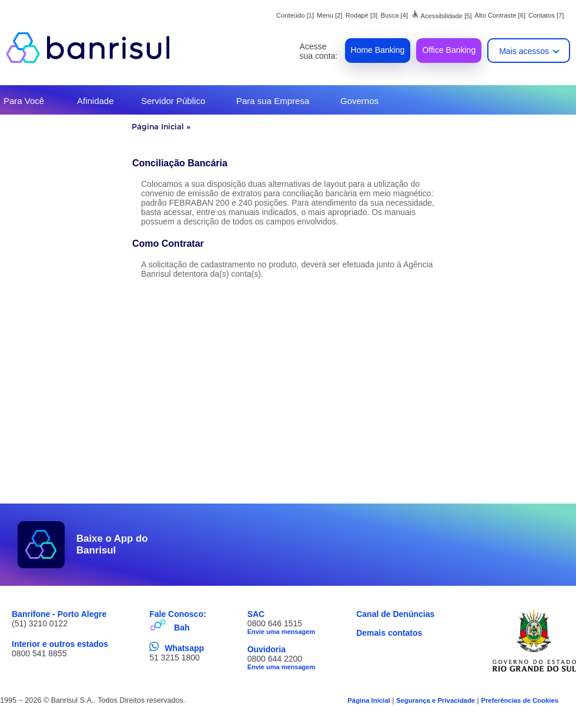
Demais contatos (389, 633)
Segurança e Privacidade (436, 700)
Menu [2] (330, 15)
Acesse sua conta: (319, 51)
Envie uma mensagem (282, 632)
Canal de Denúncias (395, 614)
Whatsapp (184, 648)
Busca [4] (394, 15)
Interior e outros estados (60, 644)
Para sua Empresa (273, 101)
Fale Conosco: (178, 614)
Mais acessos (524, 51)
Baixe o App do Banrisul (112, 544)
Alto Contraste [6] (500, 15)
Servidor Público (173, 101)
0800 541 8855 (39, 653)
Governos (359, 101)
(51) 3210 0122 (40, 623)
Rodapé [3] (362, 15)
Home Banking (378, 50)
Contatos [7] (546, 15)
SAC (256, 614)
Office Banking (449, 50)
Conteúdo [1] (295, 15)
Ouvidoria (267, 649)
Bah (182, 628)
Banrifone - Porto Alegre (59, 614)
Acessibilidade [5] (441, 16)
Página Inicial (158, 126)
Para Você (24, 101)
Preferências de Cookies (520, 700)
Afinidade (96, 101)
